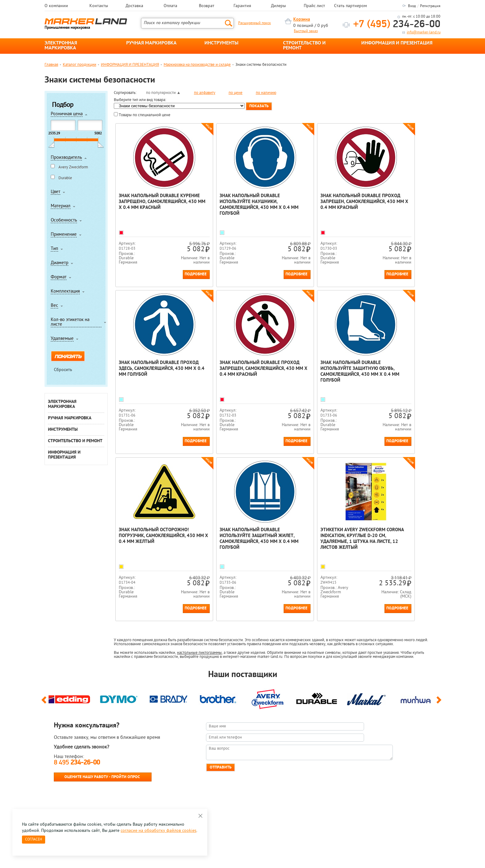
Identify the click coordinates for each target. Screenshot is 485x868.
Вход (412, 6)
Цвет (56, 192)
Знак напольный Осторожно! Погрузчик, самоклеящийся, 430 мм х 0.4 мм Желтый (317, 369)
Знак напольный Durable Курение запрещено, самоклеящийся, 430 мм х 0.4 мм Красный (154, 205)
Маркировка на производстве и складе (197, 65)
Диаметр (60, 263)
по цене (236, 93)
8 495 (77, 763)
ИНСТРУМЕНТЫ (221, 43)
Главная (51, 65)
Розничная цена (67, 114)
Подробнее (176, 274)
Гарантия (242, 6)
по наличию (266, 93)
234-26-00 (397, 25)
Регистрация (430, 6)
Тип (54, 249)
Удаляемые (62, 339)
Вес (54, 306)
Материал (61, 206)
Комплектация (65, 292)
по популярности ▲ (163, 93)
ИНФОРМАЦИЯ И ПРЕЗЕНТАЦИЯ (397, 43)
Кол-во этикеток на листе (70, 322)
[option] (69, 698)
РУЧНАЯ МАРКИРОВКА (151, 43)
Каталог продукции (79, 65)
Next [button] (440, 703)
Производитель (66, 158)
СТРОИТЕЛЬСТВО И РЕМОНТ (304, 46)
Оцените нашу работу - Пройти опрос (102, 777)
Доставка (134, 6)
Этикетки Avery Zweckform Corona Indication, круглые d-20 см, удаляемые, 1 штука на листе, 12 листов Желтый (154, 539)
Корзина (302, 20)
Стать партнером (350, 6)
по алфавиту (205, 93)
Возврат (207, 6)
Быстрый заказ (306, 31)
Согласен (34, 840)
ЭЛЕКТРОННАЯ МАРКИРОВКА (61, 46)
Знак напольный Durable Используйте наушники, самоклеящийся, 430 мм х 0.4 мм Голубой (236, 205)
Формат (59, 277)
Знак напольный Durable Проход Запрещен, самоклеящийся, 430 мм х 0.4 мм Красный (154, 372)
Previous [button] (45, 703)
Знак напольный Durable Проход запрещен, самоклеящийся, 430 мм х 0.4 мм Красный (317, 205)
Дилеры (278, 6)
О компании (56, 6)
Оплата (170, 6)
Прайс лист (314, 6)
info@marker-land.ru (424, 32)
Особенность (64, 221)
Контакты (99, 6)
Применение (64, 235)
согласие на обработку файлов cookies (159, 831)
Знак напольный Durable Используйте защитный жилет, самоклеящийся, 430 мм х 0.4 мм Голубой (397, 372)
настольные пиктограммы (199, 653)
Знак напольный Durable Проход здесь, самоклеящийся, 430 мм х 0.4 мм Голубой (399, 205)
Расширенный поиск (255, 23)
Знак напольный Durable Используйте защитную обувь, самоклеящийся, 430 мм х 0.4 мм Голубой (233, 372)
